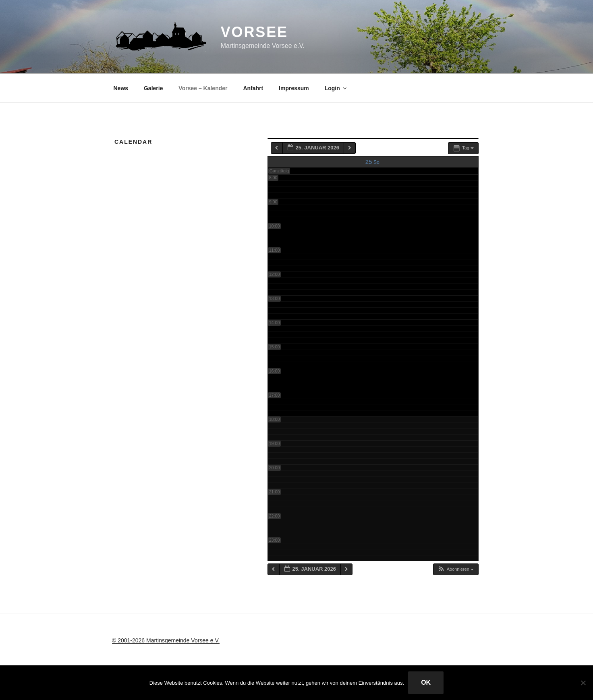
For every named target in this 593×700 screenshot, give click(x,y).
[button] (456, 569)
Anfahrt (253, 88)
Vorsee (254, 32)
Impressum (294, 88)
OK (426, 682)
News (121, 88)
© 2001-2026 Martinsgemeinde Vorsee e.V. (166, 640)
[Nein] (583, 683)
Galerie (153, 88)
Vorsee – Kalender (203, 88)
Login (336, 88)
